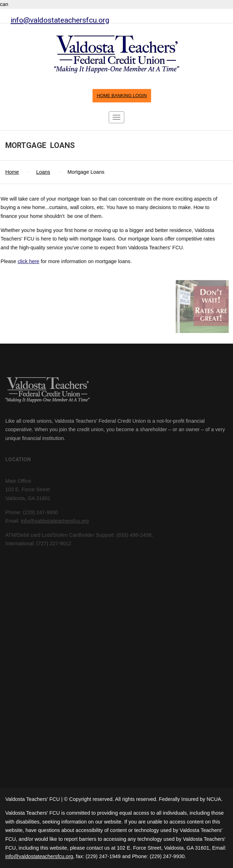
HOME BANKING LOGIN (122, 96)
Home (12, 172)
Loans (43, 172)
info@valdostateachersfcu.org (60, 20)
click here (22, 261)
